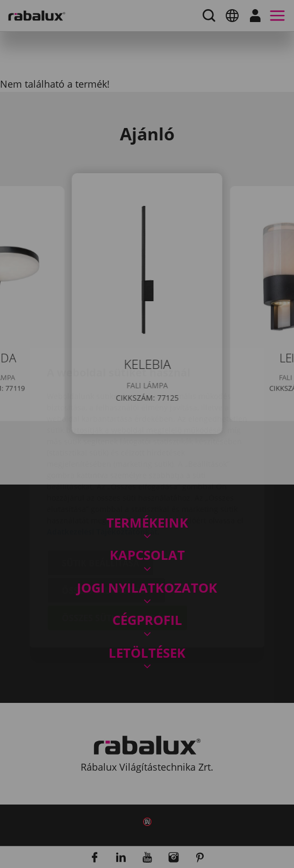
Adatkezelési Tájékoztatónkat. (103, 468)
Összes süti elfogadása (117, 554)
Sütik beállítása (101, 500)
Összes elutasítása (106, 527)
